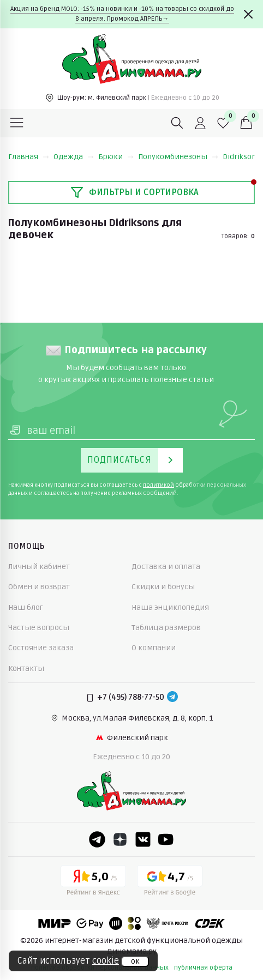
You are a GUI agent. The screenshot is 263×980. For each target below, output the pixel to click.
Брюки (116, 157)
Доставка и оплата (166, 567)
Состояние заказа (41, 648)
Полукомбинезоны (178, 157)
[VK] (143, 839)
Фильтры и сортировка (135, 192)
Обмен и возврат (39, 587)
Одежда (74, 157)
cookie (106, 961)
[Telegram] (172, 698)
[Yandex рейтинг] (93, 882)
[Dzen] (120, 839)
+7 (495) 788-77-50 (131, 697)
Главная (29, 157)
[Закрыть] (248, 14)
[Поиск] (177, 123)
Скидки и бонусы (163, 587)
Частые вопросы (39, 628)
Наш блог (26, 607)
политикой (159, 485)
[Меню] (17, 123)
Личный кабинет (39, 567)
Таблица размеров (166, 628)
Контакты (26, 669)
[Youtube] (166, 839)
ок (135, 961)
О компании (154, 648)
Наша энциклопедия (170, 607)
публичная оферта (203, 968)
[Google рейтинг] (170, 882)
